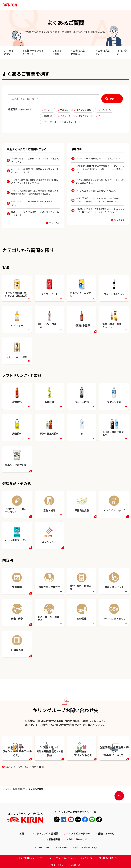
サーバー (48, 110)
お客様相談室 (19, 833)
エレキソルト (71, 122)
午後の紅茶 (83, 116)
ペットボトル (50, 122)
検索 (112, 99)
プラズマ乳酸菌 (84, 110)
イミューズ (65, 116)
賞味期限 (48, 116)
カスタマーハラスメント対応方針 (25, 811)
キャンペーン (105, 110)
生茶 (100, 116)
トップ (6, 833)
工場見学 (64, 110)
